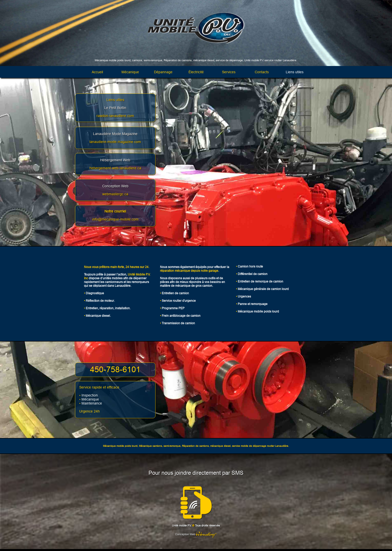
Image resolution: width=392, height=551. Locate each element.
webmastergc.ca (115, 194)
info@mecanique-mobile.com (115, 219)
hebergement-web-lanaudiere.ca (115, 168)
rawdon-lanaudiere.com (115, 116)
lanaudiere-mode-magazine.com (115, 142)
